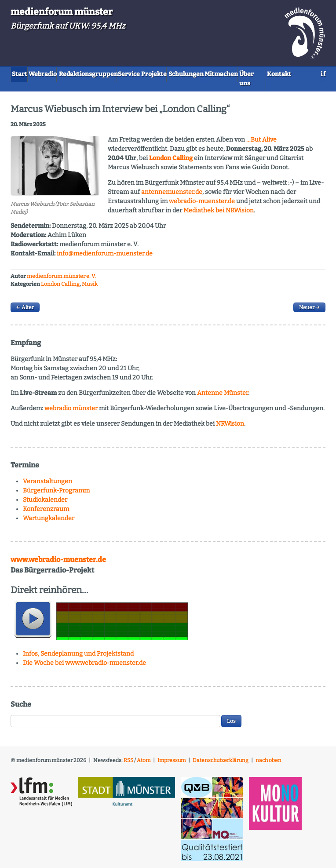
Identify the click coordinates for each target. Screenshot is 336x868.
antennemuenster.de (172, 195)
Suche (21, 708)
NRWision (230, 428)
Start (25, 74)
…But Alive (261, 143)
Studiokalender (45, 504)
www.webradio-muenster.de (58, 563)
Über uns (78, 88)
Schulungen (255, 74)
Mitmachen (34, 88)
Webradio (61, 74)
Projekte (211, 74)
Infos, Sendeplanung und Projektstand (78, 657)
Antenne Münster (223, 397)
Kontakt (118, 88)
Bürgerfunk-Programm (56, 494)
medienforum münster (62, 12)
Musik (90, 288)
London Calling (60, 288)
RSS (128, 764)
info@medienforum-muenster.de (105, 257)
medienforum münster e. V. (61, 280)
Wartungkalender (49, 522)
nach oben (268, 764)
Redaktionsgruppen (119, 74)
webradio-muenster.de (202, 205)
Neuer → (309, 311)
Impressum (172, 764)
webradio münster (71, 412)
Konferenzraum (46, 513)
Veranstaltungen (47, 485)
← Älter (25, 311)
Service (173, 74)
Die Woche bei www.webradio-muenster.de (84, 666)
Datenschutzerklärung (221, 764)
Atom (144, 764)
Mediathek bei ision (219, 214)
